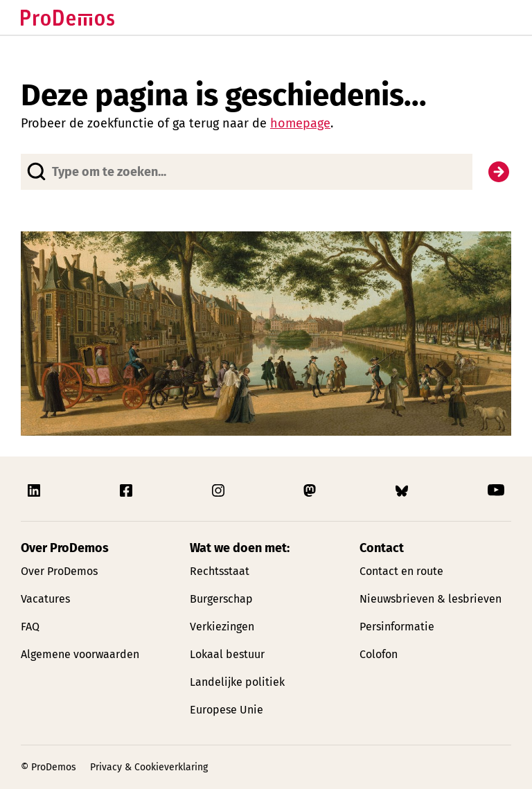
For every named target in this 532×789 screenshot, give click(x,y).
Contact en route (401, 571)
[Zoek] (499, 172)
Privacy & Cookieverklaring (149, 767)
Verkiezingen (222, 627)
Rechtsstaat (220, 571)
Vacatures (45, 599)
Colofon (379, 654)
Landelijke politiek (237, 682)
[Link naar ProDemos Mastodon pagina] (311, 490)
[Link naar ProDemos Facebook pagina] (127, 490)
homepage (300, 123)
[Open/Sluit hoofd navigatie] (499, 17)
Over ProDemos (59, 571)
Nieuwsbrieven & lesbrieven (431, 599)
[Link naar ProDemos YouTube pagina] (496, 490)
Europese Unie (227, 710)
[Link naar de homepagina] (68, 18)
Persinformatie (397, 627)
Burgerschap (221, 599)
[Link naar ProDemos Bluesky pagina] (403, 490)
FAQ (30, 627)
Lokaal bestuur (227, 654)
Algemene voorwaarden (80, 654)
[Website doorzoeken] (247, 172)
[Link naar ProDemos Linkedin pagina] (35, 490)
